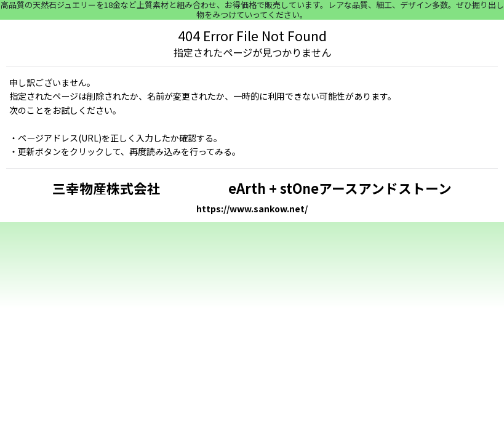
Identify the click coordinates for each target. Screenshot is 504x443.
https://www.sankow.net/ (252, 209)
